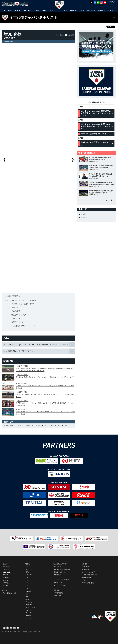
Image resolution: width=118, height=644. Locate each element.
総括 (27, 594)
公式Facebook (87, 578)
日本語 (109, 2)
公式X (84, 580)
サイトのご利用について (90, 575)
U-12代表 (6, 583)
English (114, 2)
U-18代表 (6, 578)
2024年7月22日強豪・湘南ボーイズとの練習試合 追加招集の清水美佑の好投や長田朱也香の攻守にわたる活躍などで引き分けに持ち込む (45, 368)
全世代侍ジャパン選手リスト (34, 18)
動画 (27, 597)
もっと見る (110, 200)
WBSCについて (59, 596)
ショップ (28, 618)
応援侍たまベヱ (59, 583)
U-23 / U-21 (30, 425)
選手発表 (28, 616)
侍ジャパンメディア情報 (61, 580)
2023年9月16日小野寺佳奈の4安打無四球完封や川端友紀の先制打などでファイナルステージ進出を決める (45, 386)
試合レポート (30, 599)
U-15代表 (6, 580)
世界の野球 (86, 569)
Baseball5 (29, 591)
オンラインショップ (88, 572)
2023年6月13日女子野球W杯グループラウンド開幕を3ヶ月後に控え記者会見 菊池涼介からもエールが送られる (45, 403)
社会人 (21, 425)
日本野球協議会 (59, 593)
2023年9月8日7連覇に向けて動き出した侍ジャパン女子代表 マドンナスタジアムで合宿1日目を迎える (45, 394)
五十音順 (84, 217)
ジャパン (28, 567)
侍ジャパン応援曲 (59, 585)
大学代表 (6, 575)
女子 (65, 425)
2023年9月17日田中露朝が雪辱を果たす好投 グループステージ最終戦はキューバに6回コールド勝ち (45, 377)
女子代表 (6, 586)
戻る (114, 18)
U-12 (59, 425)
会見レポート (30, 605)
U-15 (52, 425)
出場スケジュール (59, 575)
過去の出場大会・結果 (10, 593)
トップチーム (10, 425)
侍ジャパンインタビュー (33, 607)
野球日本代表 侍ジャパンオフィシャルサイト (16, 4)
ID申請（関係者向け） (89, 583)
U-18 (46, 425)
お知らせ (28, 610)
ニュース (28, 613)
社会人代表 (6, 569)
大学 (39, 425)
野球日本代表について (61, 572)
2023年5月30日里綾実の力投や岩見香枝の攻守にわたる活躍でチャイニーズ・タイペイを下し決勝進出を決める (45, 412)
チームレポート (30, 602)
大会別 (83, 214)
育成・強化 (86, 567)
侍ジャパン (57, 567)
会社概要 (57, 590)
